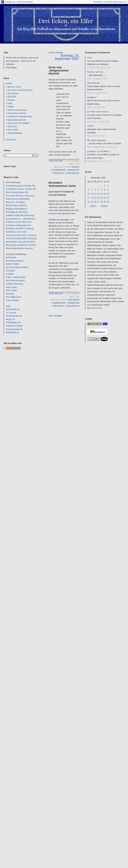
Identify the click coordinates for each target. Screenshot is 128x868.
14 (102, 194)
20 (98, 198)
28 (102, 202)
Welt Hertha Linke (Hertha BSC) (20, 242)
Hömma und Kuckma (17, 110)
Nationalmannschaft (17, 120)
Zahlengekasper (15, 133)
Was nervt (12, 126)
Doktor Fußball (13, 264)
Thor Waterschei (13, 297)
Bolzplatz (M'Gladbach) (16, 209)
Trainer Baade (12, 300)
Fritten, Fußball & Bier (16, 277)
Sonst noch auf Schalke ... (19, 123)
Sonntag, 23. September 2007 (67, 57)
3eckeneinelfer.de (14, 316)
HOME (9, 83)
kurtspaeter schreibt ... (18, 113)
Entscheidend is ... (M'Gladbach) (21, 219)
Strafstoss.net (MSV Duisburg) (20, 228)
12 (95, 194)
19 (95, 198)
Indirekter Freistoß (14, 326)
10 (89, 194)
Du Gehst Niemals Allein (17, 267)
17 (89, 198)
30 (108, 202)
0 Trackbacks (72, 173)
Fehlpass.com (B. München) (19, 222)
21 (102, 198)
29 (105, 202)
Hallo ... (11, 103)
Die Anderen (13, 93)
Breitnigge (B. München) (17, 212)
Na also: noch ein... (96, 72)
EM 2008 (12, 97)
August (93, 206)
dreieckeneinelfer (25, 2)
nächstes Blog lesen (113, 2)
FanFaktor (10, 271)
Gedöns (11, 100)
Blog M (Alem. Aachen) (16, 205)
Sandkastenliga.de (14, 329)
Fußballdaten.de (13, 322)
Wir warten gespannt (97, 140)
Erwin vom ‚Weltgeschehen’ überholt (59, 70)
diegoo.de (10, 319)
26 (95, 202)
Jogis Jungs (11, 287)
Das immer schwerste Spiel (20, 90)
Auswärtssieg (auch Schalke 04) (20, 186)
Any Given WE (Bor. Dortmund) (20, 196)
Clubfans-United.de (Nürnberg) (20, 215)
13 (98, 194)
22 (105, 198)
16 (108, 194)
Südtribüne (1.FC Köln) (16, 232)
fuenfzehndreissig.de (15, 280)
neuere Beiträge (56, 53)
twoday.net (10, 2)
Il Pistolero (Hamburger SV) (18, 225)
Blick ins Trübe (14, 87)
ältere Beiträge (55, 316)
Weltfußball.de (12, 332)
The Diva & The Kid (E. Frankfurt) (21, 235)
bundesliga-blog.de (14, 261)
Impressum (11, 140)
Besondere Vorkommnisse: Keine (62, 184)
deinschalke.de (13, 309)
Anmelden (98, 2)
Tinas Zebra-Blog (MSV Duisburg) (21, 238)
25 (92, 202)
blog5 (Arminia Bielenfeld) (18, 199)
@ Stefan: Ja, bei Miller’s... (99, 151)
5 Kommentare (58, 170)
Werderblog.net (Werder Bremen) (21, 245)
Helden (11, 107)
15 (105, 194)
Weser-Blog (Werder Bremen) (19, 248)
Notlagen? (92, 97)
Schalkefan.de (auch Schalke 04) (21, 189)
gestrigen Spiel (55, 213)
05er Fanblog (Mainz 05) (17, 192)
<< (125, 2)
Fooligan (10, 274)
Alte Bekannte (94, 83)
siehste (90, 126)
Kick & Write (11, 290)
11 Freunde (11, 313)
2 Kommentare (58, 303)
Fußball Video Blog (14, 284)
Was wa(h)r (13, 130)
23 (108, 198)
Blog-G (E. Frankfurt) (15, 202)
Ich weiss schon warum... (99, 112)
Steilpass (10, 294)
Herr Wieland (56, 161)
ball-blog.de (11, 257)
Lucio (90, 58)
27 (98, 202)
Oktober (104, 206)
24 (89, 202)
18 (92, 198)
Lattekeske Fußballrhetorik (20, 116)
